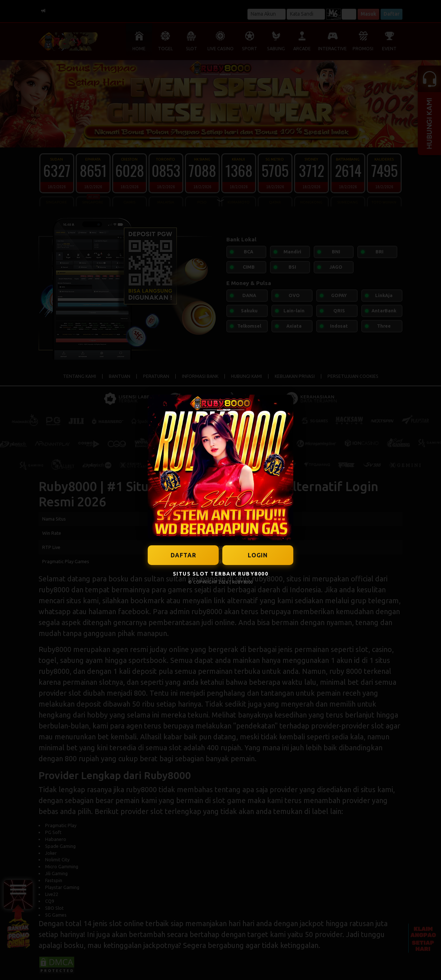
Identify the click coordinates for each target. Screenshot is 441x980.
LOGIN (258, 555)
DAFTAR (183, 555)
